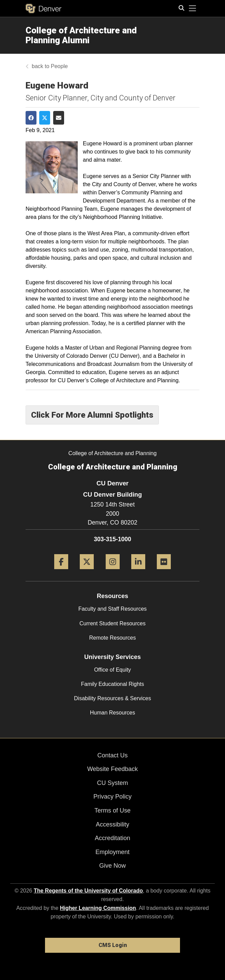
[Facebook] (61, 572)
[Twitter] (87, 572)
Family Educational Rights (113, 684)
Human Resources (113, 713)
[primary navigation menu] (193, 9)
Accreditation (112, 838)
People (59, 66)
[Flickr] (164, 572)
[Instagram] (113, 572)
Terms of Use (112, 810)
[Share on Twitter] (45, 118)
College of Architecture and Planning (113, 453)
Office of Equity (112, 670)
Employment (112, 852)
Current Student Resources (112, 623)
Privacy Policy (112, 797)
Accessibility (112, 824)
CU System (112, 783)
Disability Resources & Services (112, 698)
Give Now (112, 866)
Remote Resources (113, 638)
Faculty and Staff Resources (113, 609)
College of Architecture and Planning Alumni (81, 35)
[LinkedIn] (138, 572)
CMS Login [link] (113, 945)
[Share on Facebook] (31, 118)
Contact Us (112, 755)
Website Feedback (113, 769)
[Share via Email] (59, 118)
